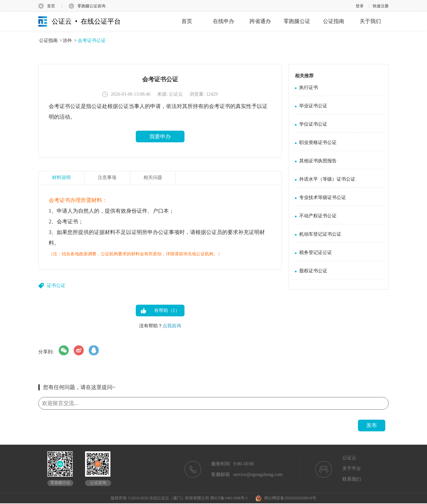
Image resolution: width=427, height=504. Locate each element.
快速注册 (381, 6)
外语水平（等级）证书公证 (327, 179)
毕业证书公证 (313, 106)
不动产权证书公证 (318, 216)
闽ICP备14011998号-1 (229, 498)
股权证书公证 (313, 271)
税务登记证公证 (316, 252)
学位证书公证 (313, 124)
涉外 (67, 40)
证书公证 (56, 285)
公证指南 (48, 40)
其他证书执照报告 (318, 161)
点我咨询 (172, 326)
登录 (360, 6)
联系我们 (352, 479)
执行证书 (309, 87)
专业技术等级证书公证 (323, 197)
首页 (51, 6)
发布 (372, 425)
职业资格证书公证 (318, 142)
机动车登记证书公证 (320, 234)
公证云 (349, 458)
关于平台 (352, 468)
